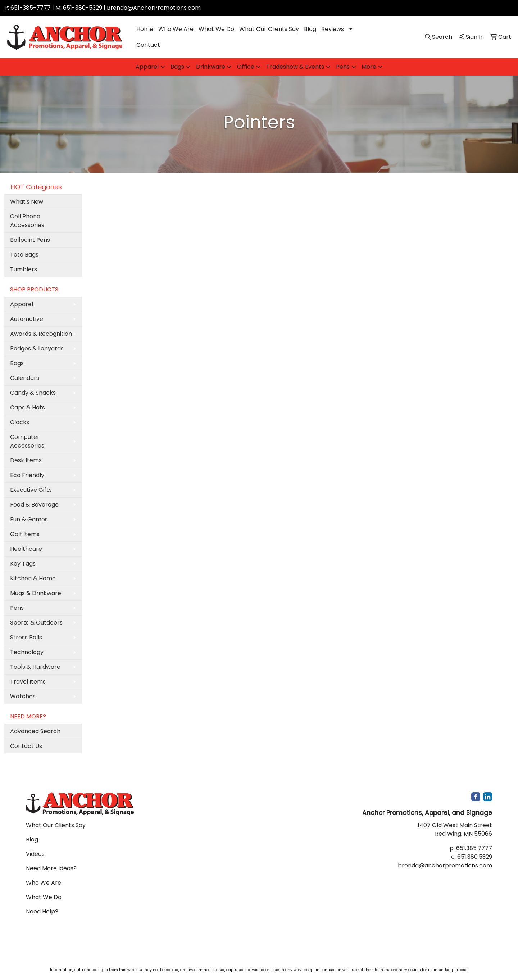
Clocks (20, 422)
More (369, 67)
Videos (35, 854)
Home (145, 29)
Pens (343, 67)
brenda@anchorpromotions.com (445, 865)
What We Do (216, 29)
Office (246, 67)
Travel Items (28, 682)
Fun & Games (29, 519)
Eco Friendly (27, 475)
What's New (27, 202)
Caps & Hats (28, 407)
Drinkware (211, 67)
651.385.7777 (474, 848)
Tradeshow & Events (295, 67)
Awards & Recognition (41, 334)
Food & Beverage (34, 505)
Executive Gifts (31, 490)
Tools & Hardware (35, 667)
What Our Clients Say (269, 29)
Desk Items (26, 460)
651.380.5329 (475, 857)
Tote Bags (24, 255)
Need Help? (42, 911)
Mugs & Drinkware (36, 593)
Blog (310, 29)
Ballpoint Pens (30, 240)
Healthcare (26, 549)
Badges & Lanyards (37, 348)
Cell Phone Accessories (27, 221)
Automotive (27, 319)
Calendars (25, 378)
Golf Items (25, 534)
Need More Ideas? (51, 868)
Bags (177, 67)
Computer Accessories (27, 441)
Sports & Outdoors (36, 623)
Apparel (147, 67)
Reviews (333, 29)
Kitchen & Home (33, 578)
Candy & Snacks (33, 393)
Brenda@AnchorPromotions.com (154, 8)
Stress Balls (26, 637)
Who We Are (176, 29)
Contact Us (26, 746)
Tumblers (24, 269)
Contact (148, 45)
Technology (27, 652)
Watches (23, 696)
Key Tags (23, 564)
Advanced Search (35, 731)
